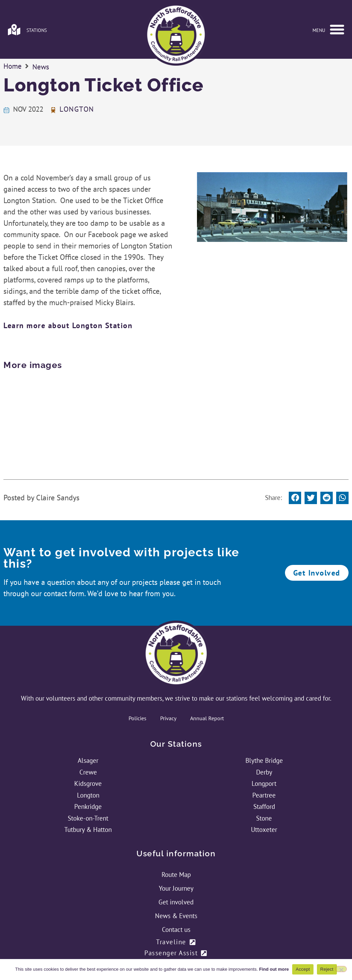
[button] (337, 30)
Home (13, 95)
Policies (137, 664)
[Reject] (341, 969)
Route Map (176, 820)
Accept (303, 969)
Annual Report (207, 664)
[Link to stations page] (14, 30)
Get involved (176, 847)
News (41, 95)
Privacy (168, 664)
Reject (327, 969)
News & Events (176, 861)
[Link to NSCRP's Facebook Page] (167, 934)
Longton (77, 138)
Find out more (274, 969)
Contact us (176, 875)
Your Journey (176, 834)
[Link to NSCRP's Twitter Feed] (185, 934)
